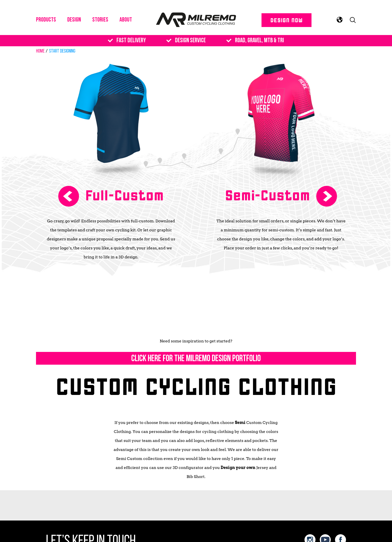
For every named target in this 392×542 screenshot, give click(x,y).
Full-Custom (124, 195)
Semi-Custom (267, 195)
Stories (100, 20)
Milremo (196, 20)
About (126, 20)
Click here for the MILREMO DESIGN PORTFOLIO (196, 359)
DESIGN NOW (286, 20)
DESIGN (74, 20)
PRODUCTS (46, 20)
